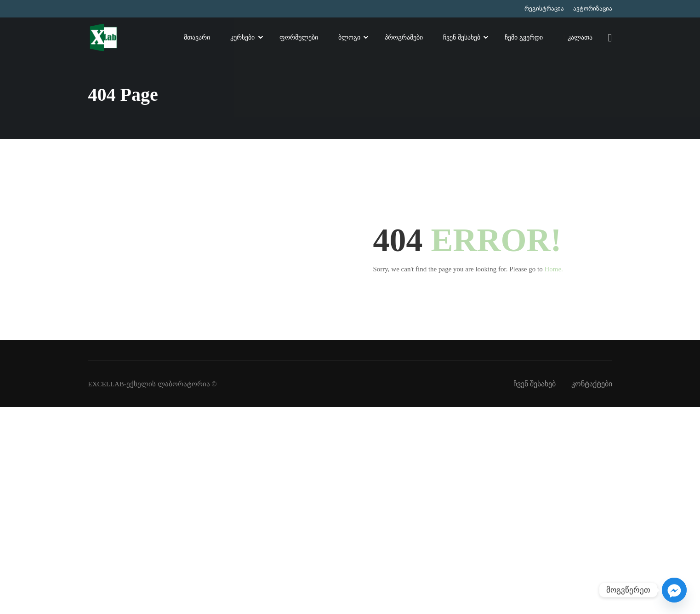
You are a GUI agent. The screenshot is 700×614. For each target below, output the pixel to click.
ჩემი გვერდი (524, 38)
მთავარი (197, 38)
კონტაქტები (592, 384)
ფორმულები (299, 38)
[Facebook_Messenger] (674, 590)
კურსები (242, 38)
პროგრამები (404, 38)
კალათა (578, 39)
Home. (553, 269)
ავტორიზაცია (593, 9)
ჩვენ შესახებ (462, 38)
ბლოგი (349, 38)
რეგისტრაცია (544, 9)
